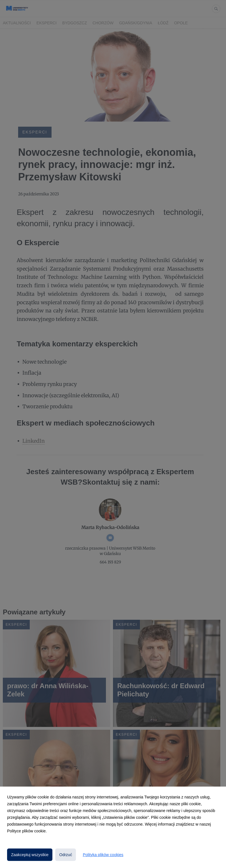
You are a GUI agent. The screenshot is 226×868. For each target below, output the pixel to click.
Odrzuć (66, 855)
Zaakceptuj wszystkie (30, 855)
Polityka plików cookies (103, 855)
